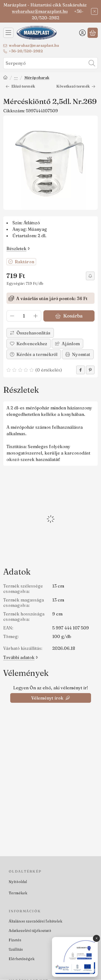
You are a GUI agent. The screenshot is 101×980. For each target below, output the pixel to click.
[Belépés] (82, 33)
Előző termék (20, 86)
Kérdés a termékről (34, 354)
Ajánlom (67, 344)
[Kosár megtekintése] (93, 33)
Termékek (18, 893)
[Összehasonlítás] (30, 333)
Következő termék (76, 86)
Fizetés (15, 940)
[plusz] (36, 316)
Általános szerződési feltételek (35, 921)
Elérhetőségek (22, 959)
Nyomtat (78, 354)
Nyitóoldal (18, 882)
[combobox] (50, 63)
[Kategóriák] (8, 33)
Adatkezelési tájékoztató (30, 931)
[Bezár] (94, 11)
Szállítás (16, 949)
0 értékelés (49, 370)
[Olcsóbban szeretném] (90, 276)
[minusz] (12, 316)
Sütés (16, 78)
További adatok (21, 657)
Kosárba (69, 316)
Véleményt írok (50, 698)
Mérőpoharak (37, 78)
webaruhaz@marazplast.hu (40, 11)
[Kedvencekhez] (29, 344)
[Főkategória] (5, 78)
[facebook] (81, 370)
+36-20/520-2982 (26, 51)
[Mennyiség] (24, 316)
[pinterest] (90, 370)
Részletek (18, 248)
